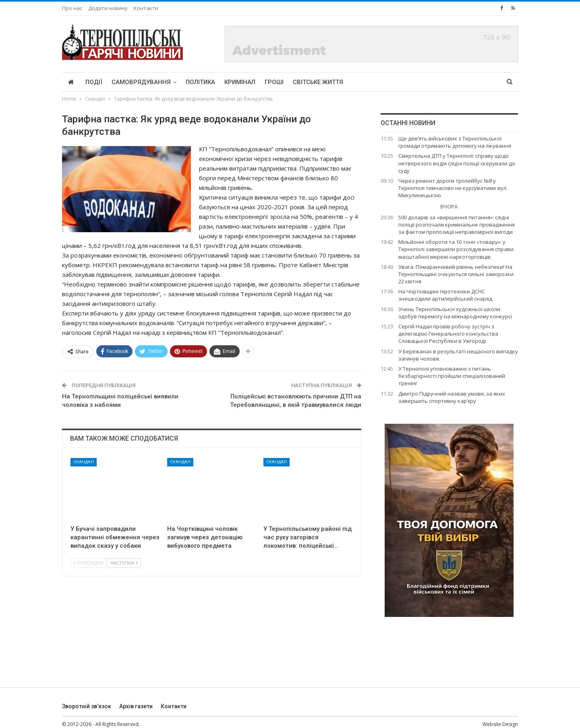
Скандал (84, 462)
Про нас (72, 8)
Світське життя (318, 82)
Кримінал (240, 82)
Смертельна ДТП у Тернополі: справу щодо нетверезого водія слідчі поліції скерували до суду (457, 163)
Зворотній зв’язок (87, 706)
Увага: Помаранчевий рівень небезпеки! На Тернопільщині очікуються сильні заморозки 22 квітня (456, 274)
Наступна (124, 563)
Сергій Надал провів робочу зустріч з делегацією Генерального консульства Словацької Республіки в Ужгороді (448, 334)
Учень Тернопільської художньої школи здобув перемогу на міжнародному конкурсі (455, 313)
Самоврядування (141, 82)
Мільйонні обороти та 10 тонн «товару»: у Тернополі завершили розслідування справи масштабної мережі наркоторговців (456, 249)
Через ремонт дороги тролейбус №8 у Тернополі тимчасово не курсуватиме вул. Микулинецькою (453, 188)
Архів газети (136, 706)
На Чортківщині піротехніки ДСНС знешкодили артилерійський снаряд (445, 295)
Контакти (146, 8)
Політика (200, 82)
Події (94, 82)
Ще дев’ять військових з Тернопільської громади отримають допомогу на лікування (455, 142)
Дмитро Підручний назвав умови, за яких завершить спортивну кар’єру (452, 397)
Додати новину (108, 8)
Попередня (88, 563)
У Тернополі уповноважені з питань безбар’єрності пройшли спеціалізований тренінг (452, 376)
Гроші (274, 82)
